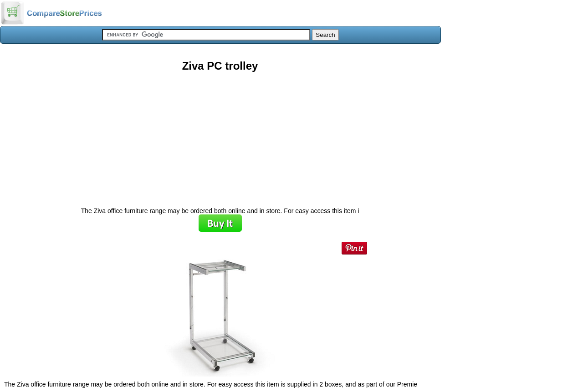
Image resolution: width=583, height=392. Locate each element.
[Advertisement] (220, 136)
